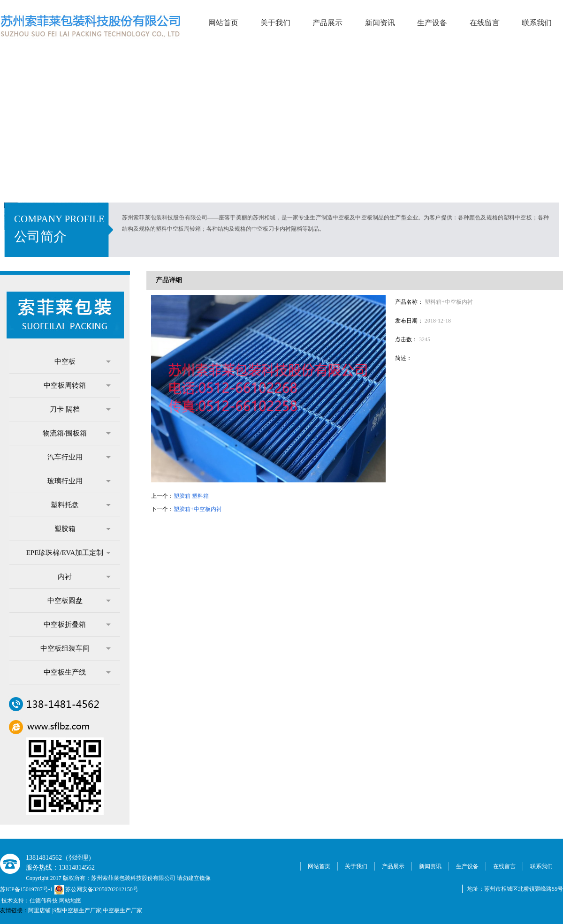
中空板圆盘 (79, 601)
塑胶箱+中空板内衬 (198, 509)
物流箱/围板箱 (77, 433)
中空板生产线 (77, 672)
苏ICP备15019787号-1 (27, 889)
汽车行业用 (79, 457)
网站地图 (70, 901)
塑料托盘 (81, 505)
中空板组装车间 (76, 648)
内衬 (84, 577)
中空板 (83, 361)
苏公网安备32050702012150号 (96, 889)
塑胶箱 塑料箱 (191, 496)
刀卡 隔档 (80, 409)
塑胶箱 (83, 529)
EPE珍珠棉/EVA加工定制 (68, 553)
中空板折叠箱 (77, 624)
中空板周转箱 (77, 385)
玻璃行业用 (79, 481)
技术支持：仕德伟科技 (30, 901)
